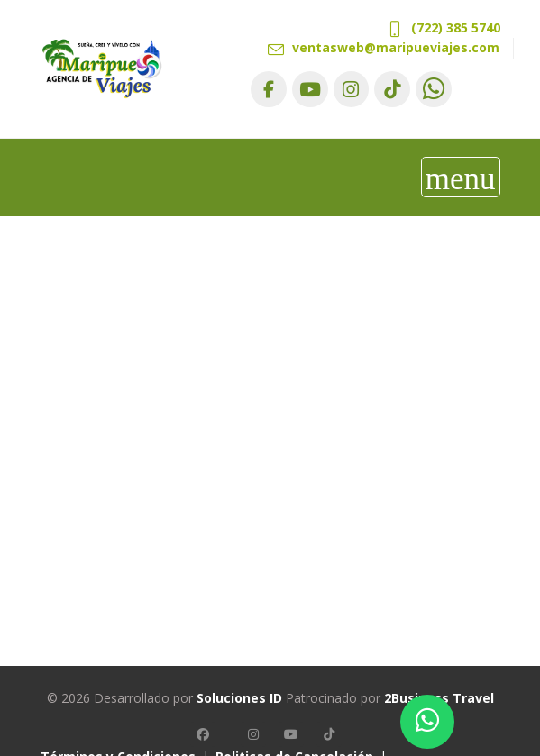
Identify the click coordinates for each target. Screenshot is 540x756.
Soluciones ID (239, 698)
